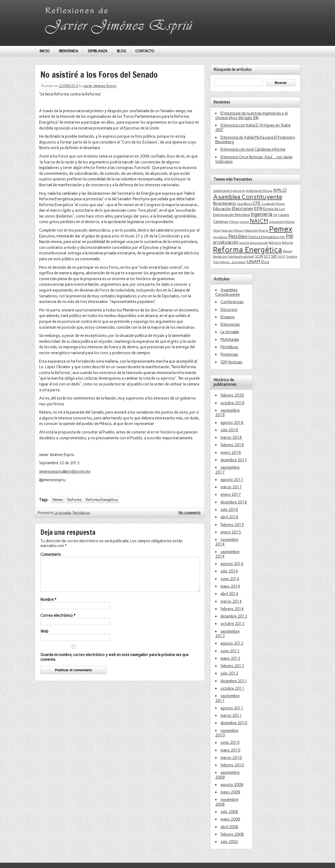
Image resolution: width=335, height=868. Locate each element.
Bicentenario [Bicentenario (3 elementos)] (224, 203)
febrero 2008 (232, 834)
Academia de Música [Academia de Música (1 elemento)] (259, 191)
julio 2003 (229, 842)
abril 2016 (229, 517)
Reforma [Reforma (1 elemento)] (287, 243)
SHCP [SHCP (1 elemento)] (282, 257)
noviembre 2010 (227, 733)
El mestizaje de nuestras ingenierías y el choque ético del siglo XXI (251, 116)
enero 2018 (231, 453)
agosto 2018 (232, 423)
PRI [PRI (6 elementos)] (290, 236)
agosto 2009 (232, 785)
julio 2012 (229, 673)
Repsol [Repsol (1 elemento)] (287, 251)
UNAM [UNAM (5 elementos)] (253, 261)
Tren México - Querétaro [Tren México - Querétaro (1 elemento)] (229, 262)
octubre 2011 (232, 688)
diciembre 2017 (234, 460)
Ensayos (228, 317)
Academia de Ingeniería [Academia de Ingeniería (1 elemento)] (229, 191)
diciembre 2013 (234, 616)
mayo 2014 (230, 586)
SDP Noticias (231, 362)
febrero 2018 (232, 445)
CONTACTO (145, 51)
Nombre (48, 606)
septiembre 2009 (227, 775)
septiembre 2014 (227, 554)
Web (44, 638)
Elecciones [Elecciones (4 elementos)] (243, 209)
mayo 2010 (230, 750)
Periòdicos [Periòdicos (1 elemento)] (220, 237)
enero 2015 (231, 532)
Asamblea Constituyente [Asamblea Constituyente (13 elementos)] (248, 197)
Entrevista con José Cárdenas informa (253, 149)
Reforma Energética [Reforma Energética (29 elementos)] (248, 250)
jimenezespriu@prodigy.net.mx (65, 471)
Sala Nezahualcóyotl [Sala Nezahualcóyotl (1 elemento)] (241, 257)
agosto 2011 (232, 708)
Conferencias (232, 302)
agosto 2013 (232, 643)
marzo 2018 (231, 437)
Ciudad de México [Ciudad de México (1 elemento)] (273, 204)
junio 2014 (230, 579)
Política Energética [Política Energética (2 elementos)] (264, 237)
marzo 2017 (231, 487)
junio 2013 (230, 651)
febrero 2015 (232, 525)
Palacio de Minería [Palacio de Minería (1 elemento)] (256, 231)
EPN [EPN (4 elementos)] (258, 209)
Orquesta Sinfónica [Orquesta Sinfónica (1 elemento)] (282, 222)
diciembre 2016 (234, 502)
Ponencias (229, 354)
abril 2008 (229, 827)
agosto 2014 (232, 564)
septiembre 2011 (227, 698)
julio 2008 (229, 812)
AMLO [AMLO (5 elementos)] (280, 190)
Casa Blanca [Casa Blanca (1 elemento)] (244, 204)
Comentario (51, 554)
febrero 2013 (232, 666)
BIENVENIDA (69, 51)
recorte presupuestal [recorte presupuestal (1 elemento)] (253, 243)
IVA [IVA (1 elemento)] (275, 215)
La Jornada (62, 513)
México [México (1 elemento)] (234, 222)
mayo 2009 (230, 792)
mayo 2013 (230, 658)
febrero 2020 (232, 395)
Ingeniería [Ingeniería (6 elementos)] (261, 214)
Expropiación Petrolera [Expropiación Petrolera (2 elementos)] (231, 215)
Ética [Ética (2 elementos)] (265, 262)
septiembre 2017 (227, 470)
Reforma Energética (102, 500)
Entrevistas (230, 324)
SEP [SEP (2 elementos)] (274, 256)
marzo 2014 (231, 601)
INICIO (45, 51)
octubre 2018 (232, 403)
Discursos (229, 310)
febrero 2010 (232, 765)
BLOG (121, 51)
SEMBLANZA (98, 51)
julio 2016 (229, 510)
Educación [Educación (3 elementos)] (222, 209)
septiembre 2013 (227, 634)
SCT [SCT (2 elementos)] (267, 256)
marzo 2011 (231, 715)
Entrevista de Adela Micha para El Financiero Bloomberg (255, 140)
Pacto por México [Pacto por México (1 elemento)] (232, 231)
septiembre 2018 (227, 413)
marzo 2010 (231, 758)
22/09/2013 (69, 86)
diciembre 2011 (234, 681)
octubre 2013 (232, 624)
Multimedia (230, 340)
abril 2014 (229, 594)
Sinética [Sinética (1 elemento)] (292, 257)
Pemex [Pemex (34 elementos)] (281, 229)
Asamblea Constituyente (228, 292)
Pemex (58, 500)
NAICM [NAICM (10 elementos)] (259, 221)
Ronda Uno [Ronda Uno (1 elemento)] (220, 257)
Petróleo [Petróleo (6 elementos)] (238, 236)
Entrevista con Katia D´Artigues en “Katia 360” (253, 127)
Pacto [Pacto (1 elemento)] (217, 231)
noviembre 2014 (227, 542)
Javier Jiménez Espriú (100, 86)
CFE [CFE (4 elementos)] (257, 203)
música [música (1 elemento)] (244, 222)
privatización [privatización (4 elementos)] (226, 242)
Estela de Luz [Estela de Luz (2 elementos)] (274, 209)
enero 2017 (231, 494)
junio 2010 (230, 743)
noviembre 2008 (227, 802)
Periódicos (81, 513)
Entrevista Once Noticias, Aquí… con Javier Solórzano (254, 159)
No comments (190, 513)
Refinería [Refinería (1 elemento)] (275, 243)
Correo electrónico (58, 622)
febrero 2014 (232, 609)
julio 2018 (229, 430)
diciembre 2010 (234, 723)
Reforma (74, 500)
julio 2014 (229, 571)
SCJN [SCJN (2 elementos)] (259, 256)
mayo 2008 (230, 819)
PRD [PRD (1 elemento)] (282, 237)
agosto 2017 (232, 480)
